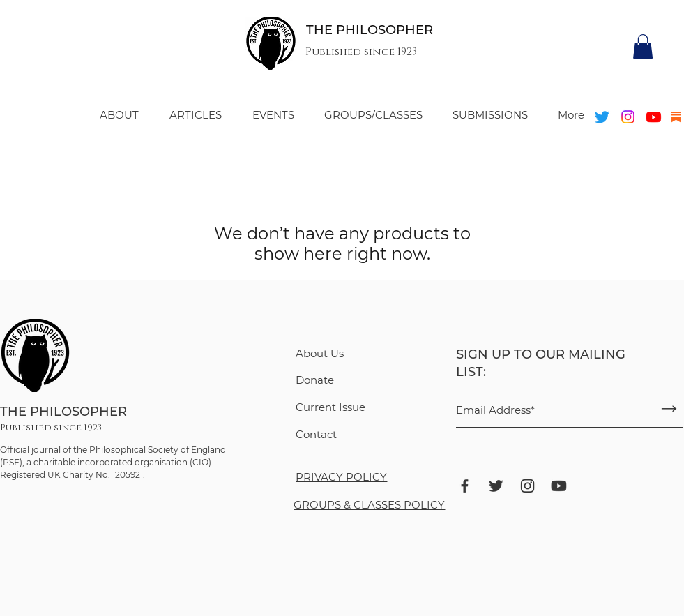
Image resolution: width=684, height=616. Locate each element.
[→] (669, 408)
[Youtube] (654, 117)
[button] (643, 47)
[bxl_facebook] (465, 486)
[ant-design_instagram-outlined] (527, 486)
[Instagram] (628, 117)
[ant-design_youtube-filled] (559, 486)
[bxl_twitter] (496, 486)
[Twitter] (602, 117)
